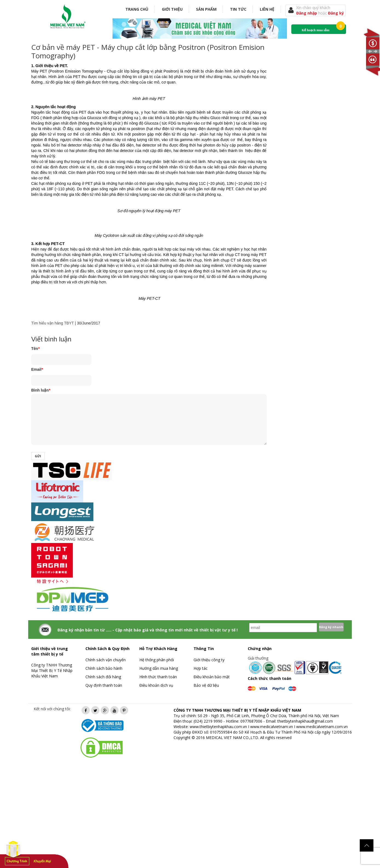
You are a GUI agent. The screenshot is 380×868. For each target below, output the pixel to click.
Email (37, 369)
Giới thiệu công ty (209, 660)
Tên (35, 349)
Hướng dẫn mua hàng (159, 668)
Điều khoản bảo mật (212, 677)
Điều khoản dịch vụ (156, 685)
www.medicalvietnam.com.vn (322, 727)
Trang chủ (137, 9)
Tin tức (238, 9)
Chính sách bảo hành (104, 668)
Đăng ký (336, 13)
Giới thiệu (172, 9)
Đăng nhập (307, 13)
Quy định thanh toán (104, 685)
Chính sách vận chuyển (106, 660)
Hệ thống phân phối (157, 660)
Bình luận (41, 390)
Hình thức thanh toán (158, 677)
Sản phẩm (206, 9)
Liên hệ (267, 9)
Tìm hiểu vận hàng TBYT (53, 323)
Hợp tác (201, 668)
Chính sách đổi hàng (103, 677)
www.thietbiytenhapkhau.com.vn (218, 727)
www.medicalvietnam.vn (272, 727)
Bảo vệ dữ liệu (206, 685)
